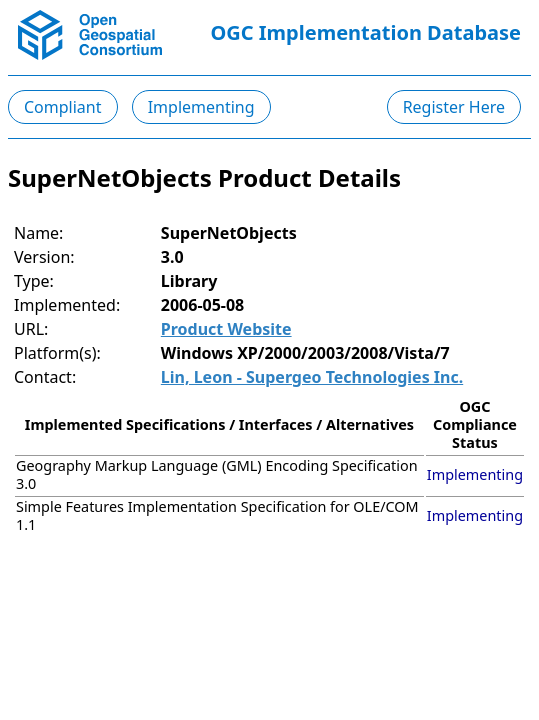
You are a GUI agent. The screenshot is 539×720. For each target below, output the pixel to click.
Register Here (454, 107)
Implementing (201, 107)
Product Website (226, 329)
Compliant (63, 107)
